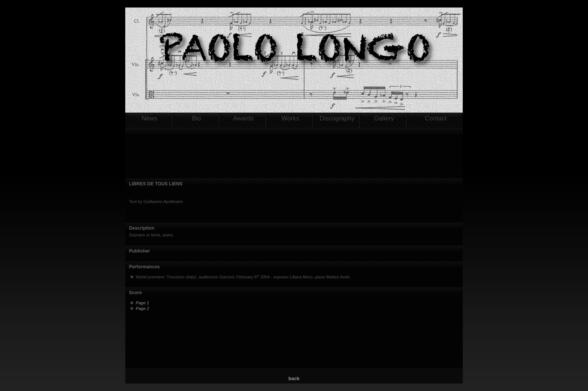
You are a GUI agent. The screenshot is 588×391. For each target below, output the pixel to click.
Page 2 (142, 308)
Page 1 (142, 303)
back (294, 378)
